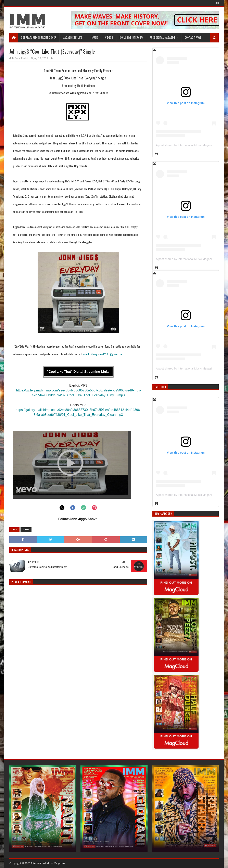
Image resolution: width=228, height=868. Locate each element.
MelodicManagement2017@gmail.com (103, 354)
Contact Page (193, 37)
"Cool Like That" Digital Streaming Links (78, 372)
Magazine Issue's (72, 37)
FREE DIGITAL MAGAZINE (163, 37)
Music (95, 37)
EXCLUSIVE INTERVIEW (131, 37)
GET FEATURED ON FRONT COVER (39, 37)
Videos (109, 37)
